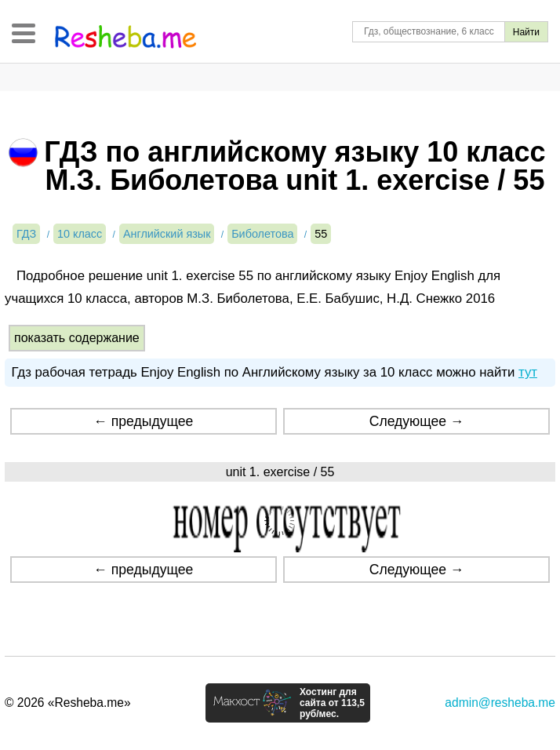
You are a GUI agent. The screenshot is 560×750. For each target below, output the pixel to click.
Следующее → (417, 421)
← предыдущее (143, 421)
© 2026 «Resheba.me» (68, 703)
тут (528, 372)
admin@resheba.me (500, 703)
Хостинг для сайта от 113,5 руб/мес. (332, 703)
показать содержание (77, 338)
